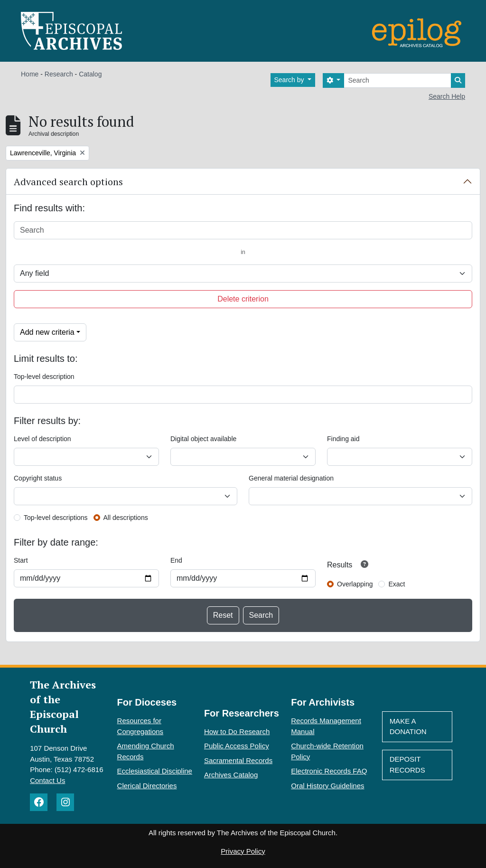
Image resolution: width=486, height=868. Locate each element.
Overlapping (355, 584)
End (176, 560)
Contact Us (47, 780)
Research (59, 74)
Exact (397, 584)
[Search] (397, 80)
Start (21, 560)
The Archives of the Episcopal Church (63, 707)
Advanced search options (68, 182)
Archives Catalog (231, 775)
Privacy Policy (243, 851)
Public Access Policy (237, 746)
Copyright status (38, 478)
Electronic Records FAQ (329, 771)
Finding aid (343, 439)
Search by (290, 80)
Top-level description (44, 377)
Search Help (447, 96)
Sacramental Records (238, 760)
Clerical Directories (147, 786)
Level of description (42, 439)
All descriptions (126, 518)
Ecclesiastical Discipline (155, 771)
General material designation (291, 478)
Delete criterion (243, 299)
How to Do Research (237, 731)
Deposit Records (407, 764)
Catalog (90, 74)
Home (30, 74)
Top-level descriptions (56, 518)
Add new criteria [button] (47, 332)
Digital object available (203, 439)
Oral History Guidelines (327, 786)
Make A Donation (408, 726)
